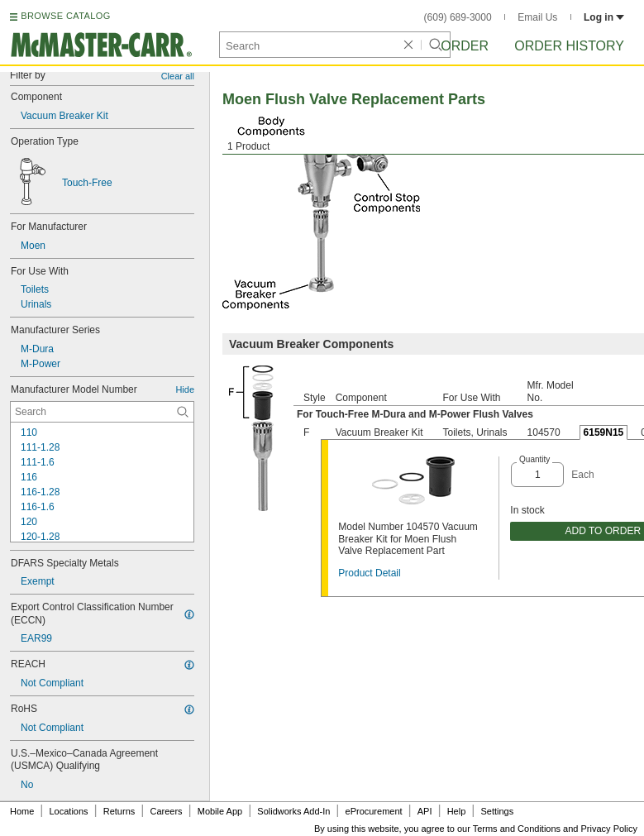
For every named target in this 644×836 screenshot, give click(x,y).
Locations (69, 811)
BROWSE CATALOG (65, 16)
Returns (119, 811)
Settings (497, 811)
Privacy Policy (609, 829)
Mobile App (220, 811)
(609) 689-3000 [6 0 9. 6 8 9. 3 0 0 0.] (458, 17)
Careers (166, 811)
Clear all (178, 76)
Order (465, 46)
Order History (569, 46)
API (425, 811)
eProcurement (374, 811)
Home (22, 811)
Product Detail (369, 573)
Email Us (537, 17)
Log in (604, 17)
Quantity (534, 459)
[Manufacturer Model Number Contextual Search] (102, 412)
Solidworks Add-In (293, 811)
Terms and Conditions (517, 829)
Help (457, 811)
